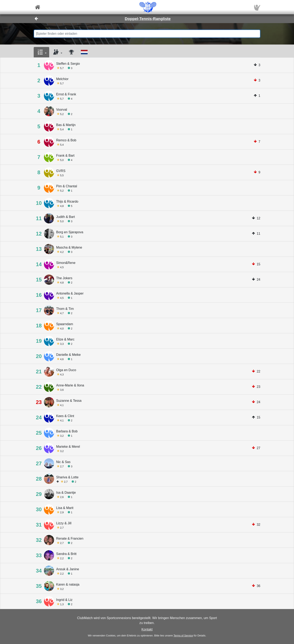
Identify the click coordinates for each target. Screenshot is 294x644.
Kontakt (147, 629)
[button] (41, 52)
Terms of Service (183, 636)
